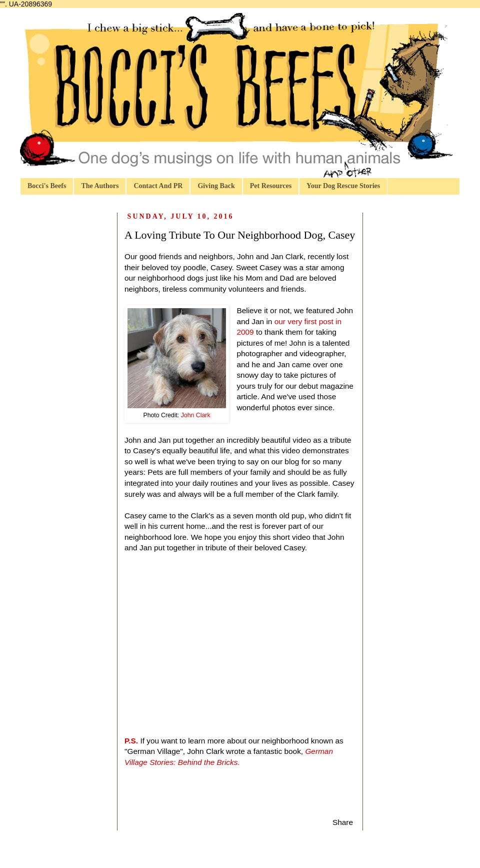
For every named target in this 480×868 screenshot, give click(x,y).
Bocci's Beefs (47, 186)
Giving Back (216, 186)
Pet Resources (271, 186)
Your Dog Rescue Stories (343, 186)
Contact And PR (158, 186)
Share (343, 822)
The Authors (100, 186)
